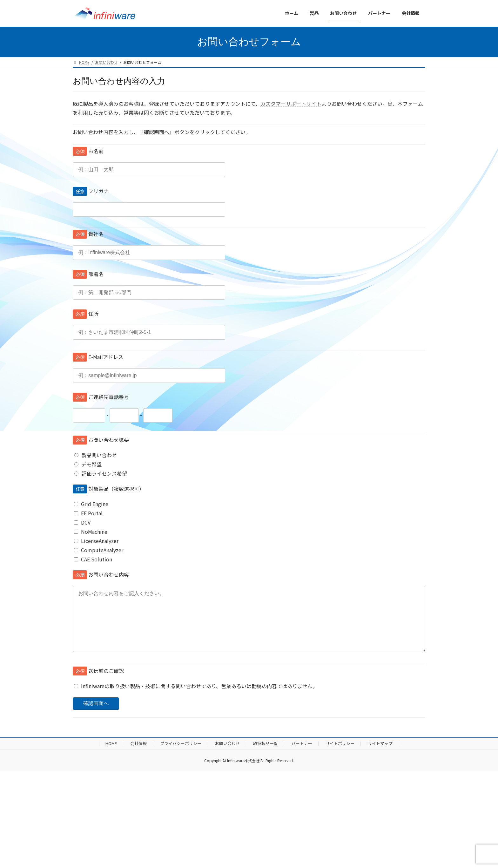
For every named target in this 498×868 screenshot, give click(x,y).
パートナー (302, 756)
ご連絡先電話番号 (101, 397)
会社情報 (138, 756)
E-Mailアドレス (98, 357)
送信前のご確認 (98, 683)
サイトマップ (380, 756)
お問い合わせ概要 (101, 440)
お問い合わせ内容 (101, 574)
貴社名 (88, 234)
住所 (86, 314)
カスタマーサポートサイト (291, 104)
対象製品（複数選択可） (108, 489)
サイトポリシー (340, 756)
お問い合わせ (227, 756)
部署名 (88, 274)
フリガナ (91, 191)
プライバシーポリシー (181, 756)
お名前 (88, 151)
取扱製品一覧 (266, 756)
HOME (111, 756)
